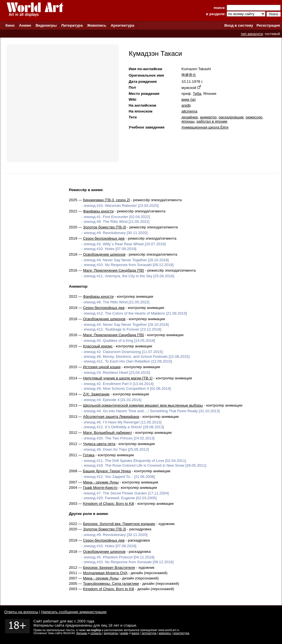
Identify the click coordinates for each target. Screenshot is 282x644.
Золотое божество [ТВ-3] (105, 227)
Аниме (25, 25)
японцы (188, 121)
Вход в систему (239, 25)
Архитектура (122, 25)
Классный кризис (98, 346)
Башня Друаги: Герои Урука (107, 471)
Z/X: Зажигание (96, 394)
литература (149, 633)
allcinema (189, 111)
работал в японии (212, 121)
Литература (72, 25)
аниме (124, 633)
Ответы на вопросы (21, 612)
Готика (89, 455)
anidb (186, 105)
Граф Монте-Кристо (100, 488)
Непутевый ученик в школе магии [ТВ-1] (118, 378)
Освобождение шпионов (104, 254)
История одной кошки (102, 367)
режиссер (254, 117)
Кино (10, 25)
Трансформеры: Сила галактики (111, 584)
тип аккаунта (252, 34)
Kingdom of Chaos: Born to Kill (109, 504)
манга (135, 633)
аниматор (208, 117)
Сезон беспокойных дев (104, 238)
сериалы (96, 633)
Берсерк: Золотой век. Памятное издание (119, 524)
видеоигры (111, 633)
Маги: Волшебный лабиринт (108, 433)
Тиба (197, 94)
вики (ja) (189, 99)
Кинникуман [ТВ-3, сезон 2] (107, 200)
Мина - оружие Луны (101, 482)
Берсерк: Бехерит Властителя (109, 568)
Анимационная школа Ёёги (205, 127)
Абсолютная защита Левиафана (111, 417)
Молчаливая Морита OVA (105, 573)
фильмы (82, 633)
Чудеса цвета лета (99, 444)
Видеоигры (46, 25)
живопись (165, 633)
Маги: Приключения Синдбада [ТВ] (114, 270)
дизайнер (190, 117)
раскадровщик (231, 117)
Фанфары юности (98, 211)
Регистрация (268, 25)
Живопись (97, 25)
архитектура (181, 633)
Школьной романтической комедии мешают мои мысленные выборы (143, 405)
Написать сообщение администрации (74, 612)
